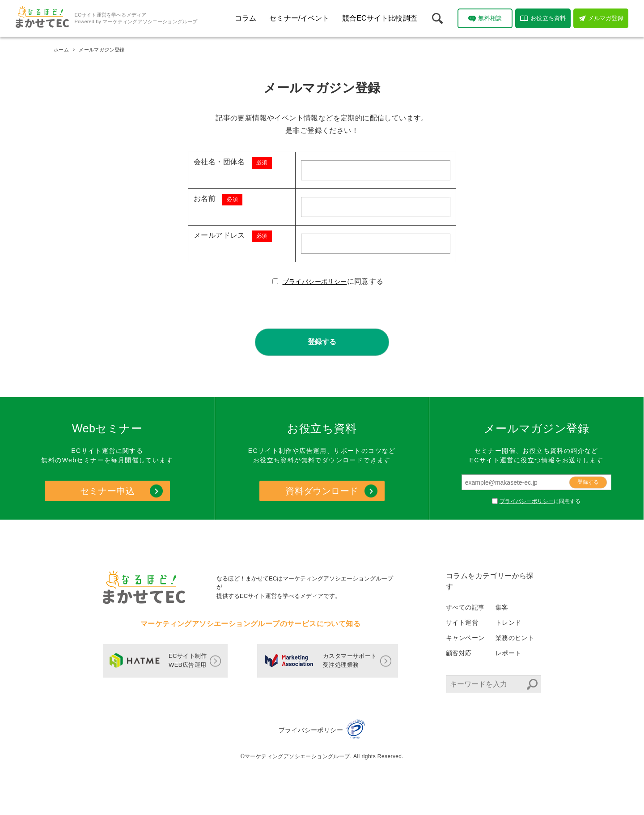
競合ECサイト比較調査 (380, 18)
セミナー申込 (107, 491)
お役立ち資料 (543, 18)
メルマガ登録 (601, 18)
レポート (508, 653)
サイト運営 (462, 623)
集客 (502, 607)
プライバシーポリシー (315, 282)
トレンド (508, 623)
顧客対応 (459, 653)
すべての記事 (465, 607)
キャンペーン (465, 638)
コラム (246, 18)
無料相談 (485, 19)
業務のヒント (515, 638)
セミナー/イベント (299, 18)
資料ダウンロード (322, 491)
